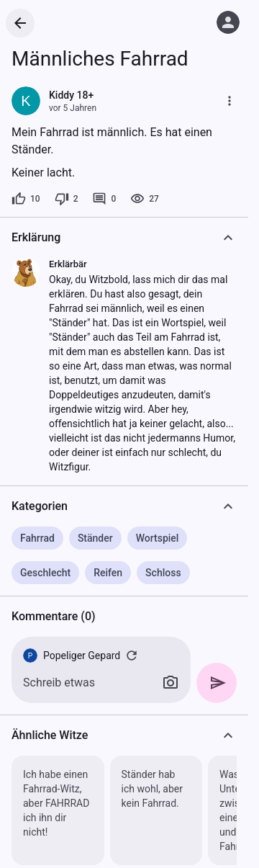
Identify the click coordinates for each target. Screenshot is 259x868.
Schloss (163, 573)
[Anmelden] (228, 22)
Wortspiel (158, 538)
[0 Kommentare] (104, 199)
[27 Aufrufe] (145, 199)
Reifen (108, 573)
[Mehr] (230, 101)
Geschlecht (45, 573)
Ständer (95, 538)
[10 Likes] (26, 199)
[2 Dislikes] (67, 199)
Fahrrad (37, 538)
